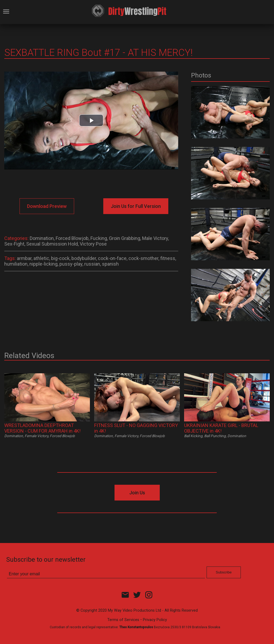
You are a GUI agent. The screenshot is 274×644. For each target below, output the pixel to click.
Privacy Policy (155, 620)
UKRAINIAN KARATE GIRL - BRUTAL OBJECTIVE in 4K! (221, 428)
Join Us (137, 493)
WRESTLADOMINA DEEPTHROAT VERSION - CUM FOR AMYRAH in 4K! (42, 428)
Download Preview (47, 206)
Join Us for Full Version (136, 206)
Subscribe (224, 572)
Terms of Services (123, 620)
